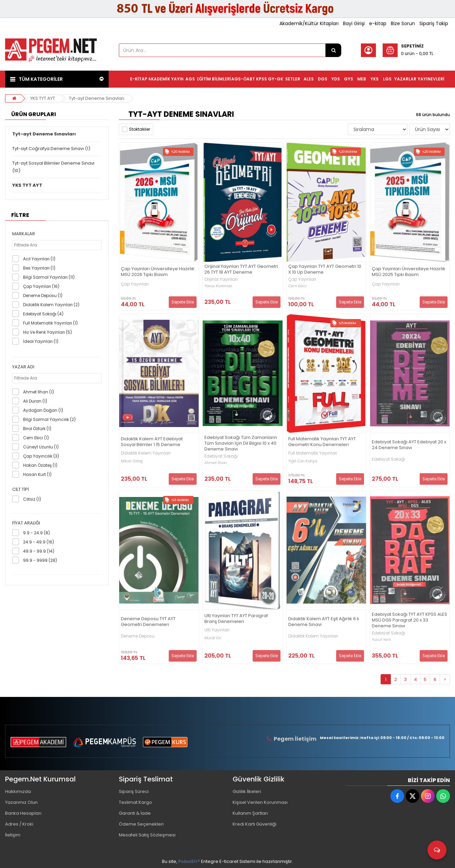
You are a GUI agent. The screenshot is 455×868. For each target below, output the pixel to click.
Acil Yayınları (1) (39, 259)
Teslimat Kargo (135, 802)
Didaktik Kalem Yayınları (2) (51, 305)
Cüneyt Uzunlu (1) (41, 447)
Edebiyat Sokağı (221, 456)
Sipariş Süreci (134, 791)
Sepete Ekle (183, 302)
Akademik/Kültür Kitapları (309, 23)
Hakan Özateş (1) (40, 465)
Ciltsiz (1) (32, 499)
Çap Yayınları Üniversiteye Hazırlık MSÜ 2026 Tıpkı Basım (158, 272)
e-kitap (378, 23)
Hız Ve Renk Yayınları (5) (48, 332)
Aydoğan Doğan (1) (43, 410)
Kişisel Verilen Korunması (260, 802)
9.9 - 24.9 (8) (37, 533)
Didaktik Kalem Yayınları (146, 453)
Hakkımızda (18, 791)
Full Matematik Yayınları (313, 453)
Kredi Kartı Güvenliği (254, 824)
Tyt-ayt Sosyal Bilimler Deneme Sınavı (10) (53, 167)
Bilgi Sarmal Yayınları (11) (49, 277)
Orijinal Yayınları (221, 279)
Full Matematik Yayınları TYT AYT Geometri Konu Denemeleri (322, 442)
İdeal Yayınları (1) (41, 341)
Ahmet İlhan (216, 463)
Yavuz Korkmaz (218, 286)
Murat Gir (213, 638)
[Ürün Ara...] (333, 50)
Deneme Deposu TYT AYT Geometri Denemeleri (148, 622)
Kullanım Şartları (250, 813)
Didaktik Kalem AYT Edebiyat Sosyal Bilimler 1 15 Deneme (152, 442)
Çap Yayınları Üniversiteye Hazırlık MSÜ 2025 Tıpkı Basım (409, 272)
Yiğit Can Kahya (303, 461)
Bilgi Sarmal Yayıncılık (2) (49, 419)
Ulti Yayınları (217, 630)
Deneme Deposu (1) (43, 296)
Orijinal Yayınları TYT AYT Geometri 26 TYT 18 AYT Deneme (241, 270)
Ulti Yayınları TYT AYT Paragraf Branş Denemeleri (236, 619)
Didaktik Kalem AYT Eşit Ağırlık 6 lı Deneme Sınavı (324, 622)
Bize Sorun (403, 23)
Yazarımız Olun (21, 802)
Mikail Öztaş (132, 461)
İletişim (13, 835)
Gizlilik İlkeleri (247, 791)
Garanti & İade (135, 813)
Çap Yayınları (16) (41, 286)
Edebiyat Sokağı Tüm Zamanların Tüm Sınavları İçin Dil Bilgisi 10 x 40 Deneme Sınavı (241, 444)
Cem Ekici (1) (36, 438)
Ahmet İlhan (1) (39, 392)
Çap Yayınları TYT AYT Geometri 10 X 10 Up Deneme (325, 270)
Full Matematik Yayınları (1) (50, 323)
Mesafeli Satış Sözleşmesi (147, 835)
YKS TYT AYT (43, 98)
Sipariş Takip (434, 23)
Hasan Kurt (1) (37, 474)
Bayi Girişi (354, 23)
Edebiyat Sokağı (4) (43, 314)
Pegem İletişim (295, 739)
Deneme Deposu (138, 636)
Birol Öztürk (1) (37, 429)
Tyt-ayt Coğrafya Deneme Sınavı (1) (51, 149)
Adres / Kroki (19, 824)
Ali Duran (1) (35, 401)
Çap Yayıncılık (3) (41, 456)
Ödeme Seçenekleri (141, 824)
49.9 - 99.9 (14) (39, 551)
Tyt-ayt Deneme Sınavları (97, 98)
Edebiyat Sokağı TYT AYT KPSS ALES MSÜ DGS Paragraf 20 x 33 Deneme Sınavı (409, 620)
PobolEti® (189, 861)
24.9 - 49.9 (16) (39, 542)
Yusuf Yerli (381, 640)
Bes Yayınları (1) (39, 268)
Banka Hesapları (23, 813)
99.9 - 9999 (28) (40, 560)
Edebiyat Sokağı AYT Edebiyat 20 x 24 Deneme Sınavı (409, 445)
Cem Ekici (297, 286)
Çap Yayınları (135, 284)
